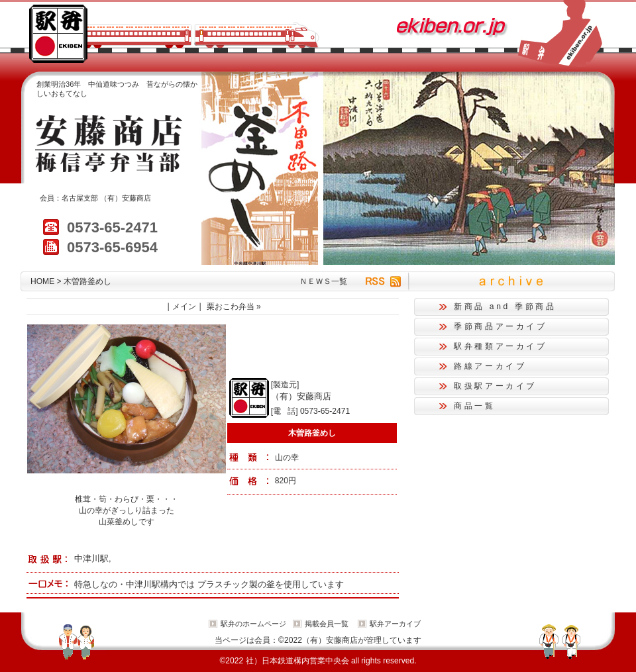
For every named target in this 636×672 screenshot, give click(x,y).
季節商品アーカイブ (501, 326)
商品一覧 (475, 406)
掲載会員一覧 (327, 624)
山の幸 (287, 457)
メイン (184, 307)
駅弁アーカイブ (395, 624)
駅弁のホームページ (253, 624)
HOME (42, 281)
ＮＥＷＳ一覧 (323, 281)
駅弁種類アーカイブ (501, 346)
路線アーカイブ (490, 366)
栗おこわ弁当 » (234, 307)
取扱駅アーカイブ (495, 386)
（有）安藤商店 (126, 198)
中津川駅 (91, 558)
